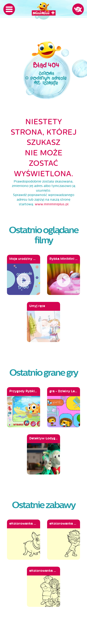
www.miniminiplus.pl (52, 204)
